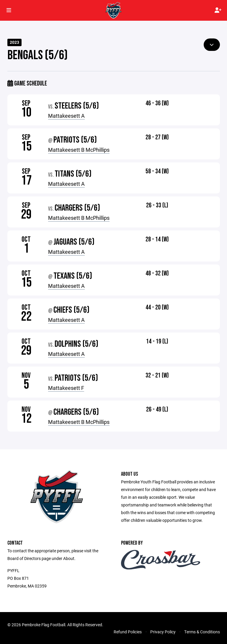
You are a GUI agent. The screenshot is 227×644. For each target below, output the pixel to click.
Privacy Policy (163, 632)
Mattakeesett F (66, 388)
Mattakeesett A (66, 116)
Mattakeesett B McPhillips (79, 150)
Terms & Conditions (202, 632)
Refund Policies (128, 632)
